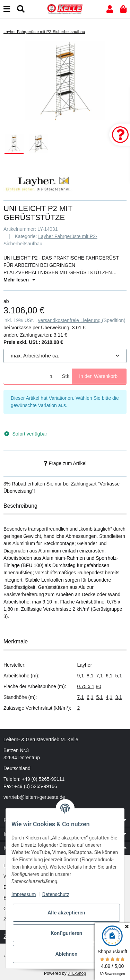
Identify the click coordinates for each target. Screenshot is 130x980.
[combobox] (65, 356)
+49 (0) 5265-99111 (43, 779)
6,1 (109, 676)
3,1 (118, 697)
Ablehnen (67, 954)
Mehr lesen (19, 280)
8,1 (90, 676)
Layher (85, 665)
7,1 (99, 676)
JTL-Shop (77, 973)
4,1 (109, 697)
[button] (110, 9)
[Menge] (32, 376)
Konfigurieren (66, 933)
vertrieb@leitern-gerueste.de (34, 797)
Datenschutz (56, 894)
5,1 (118, 676)
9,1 (81, 676)
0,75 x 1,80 (89, 686)
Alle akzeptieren (66, 913)
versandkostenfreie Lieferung (70, 320)
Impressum (24, 894)
